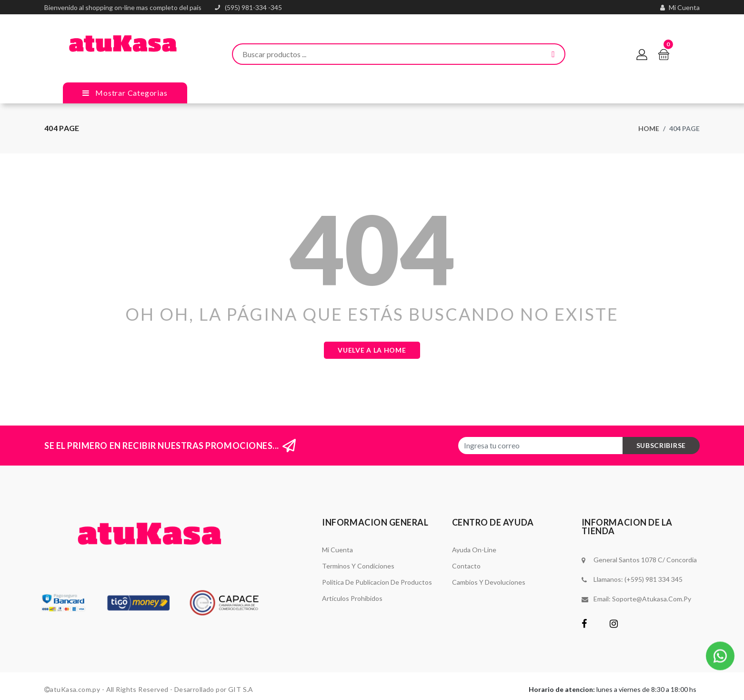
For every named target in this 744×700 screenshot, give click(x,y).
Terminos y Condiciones (358, 566)
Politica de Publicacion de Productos (377, 582)
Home (649, 128)
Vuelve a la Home (372, 350)
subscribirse (661, 445)
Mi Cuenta (337, 550)
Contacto (466, 566)
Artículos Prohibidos (352, 598)
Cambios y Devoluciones (489, 582)
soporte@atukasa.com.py (652, 599)
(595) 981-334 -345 (253, 7)
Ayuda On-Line (474, 550)
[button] (720, 654)
